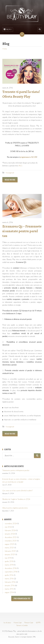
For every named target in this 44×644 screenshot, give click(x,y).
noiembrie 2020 (11, 541)
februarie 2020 (10, 551)
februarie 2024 (10, 531)
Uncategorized (10, 173)
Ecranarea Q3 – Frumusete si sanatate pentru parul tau (22, 231)
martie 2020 (9, 548)
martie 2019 (9, 565)
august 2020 (10, 544)
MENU (8, 29)
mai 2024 (8, 527)
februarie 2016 (10, 582)
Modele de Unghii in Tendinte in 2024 (16, 499)
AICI (20, 166)
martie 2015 (9, 589)
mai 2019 (8, 558)
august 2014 (9, 592)
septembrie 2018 (11, 572)
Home (5, 49)
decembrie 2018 (11, 568)
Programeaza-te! (22, 599)
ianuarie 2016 (10, 586)
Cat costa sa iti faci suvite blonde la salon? (17, 491)
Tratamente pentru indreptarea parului (16, 471)
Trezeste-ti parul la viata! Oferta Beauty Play (21, 94)
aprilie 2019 (9, 562)
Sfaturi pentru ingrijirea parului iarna (15, 508)
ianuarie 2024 (10, 534)
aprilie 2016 (9, 575)
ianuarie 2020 (10, 555)
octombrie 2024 (11, 524)
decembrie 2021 (11, 537)
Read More (10, 180)
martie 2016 (9, 579)
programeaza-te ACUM (28, 157)
